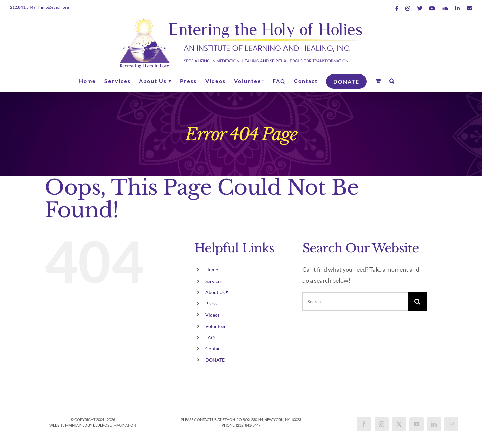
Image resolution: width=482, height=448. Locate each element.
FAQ (210, 337)
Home (212, 270)
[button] (392, 81)
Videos (212, 315)
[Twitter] (399, 424)
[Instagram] (382, 424)
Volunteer (216, 326)
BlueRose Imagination (115, 425)
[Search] (417, 302)
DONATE (215, 360)
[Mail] (451, 424)
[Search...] (355, 302)
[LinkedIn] (434, 424)
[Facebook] (364, 424)
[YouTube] (417, 424)
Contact (214, 349)
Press (211, 304)
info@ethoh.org (55, 7)
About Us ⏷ (217, 292)
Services (214, 281)
